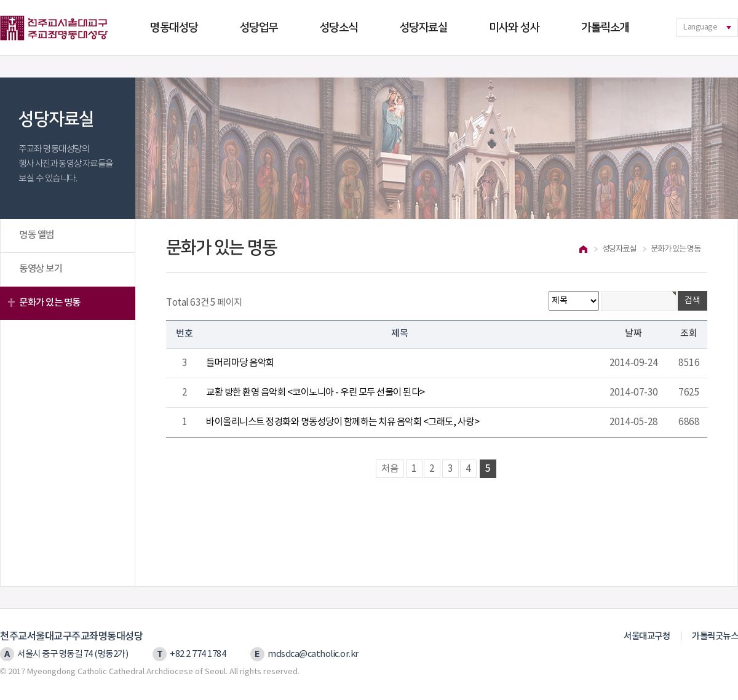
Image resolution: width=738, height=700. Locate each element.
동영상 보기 (41, 269)
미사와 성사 (514, 28)
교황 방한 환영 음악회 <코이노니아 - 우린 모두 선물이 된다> (315, 392)
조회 (689, 334)
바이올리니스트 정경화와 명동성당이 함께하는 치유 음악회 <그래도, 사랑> (343, 422)
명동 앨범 (37, 235)
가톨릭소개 (605, 28)
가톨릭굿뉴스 (715, 636)
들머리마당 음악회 (240, 363)
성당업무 (259, 28)
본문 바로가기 (0, 0)
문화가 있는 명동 (50, 303)
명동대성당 (174, 28)
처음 (390, 469)
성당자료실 (424, 28)
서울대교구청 (647, 636)
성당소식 (339, 28)
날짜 (633, 334)
